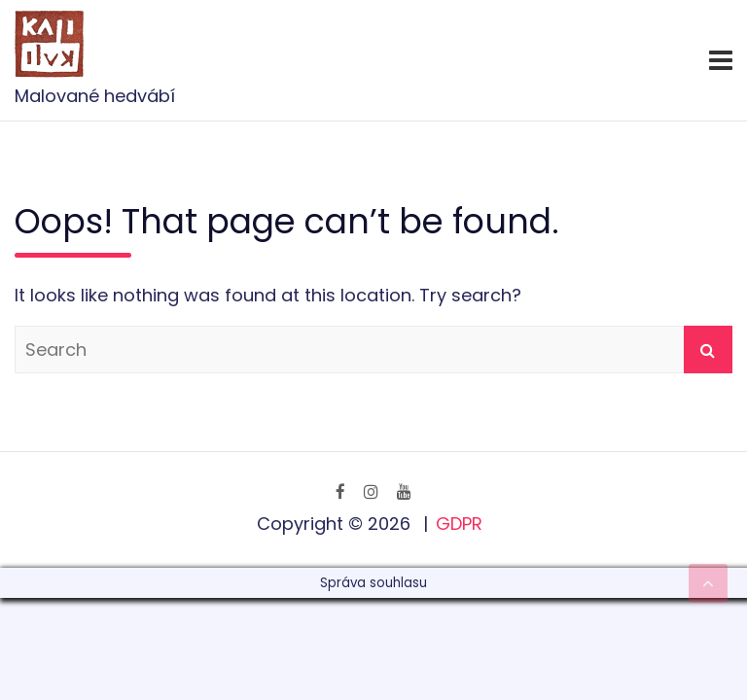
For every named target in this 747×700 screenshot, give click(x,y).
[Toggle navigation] (721, 60)
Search (708, 350)
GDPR (459, 524)
